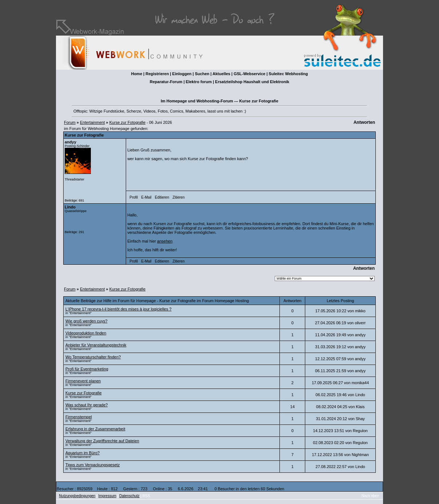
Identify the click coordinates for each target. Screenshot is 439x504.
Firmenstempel (79, 417)
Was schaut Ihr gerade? (86, 405)
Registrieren (157, 74)
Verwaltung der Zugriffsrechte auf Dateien (102, 441)
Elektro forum (199, 82)
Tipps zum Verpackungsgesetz (92, 465)
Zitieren (179, 197)
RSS (146, 496)
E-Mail (146, 197)
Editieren (162, 197)
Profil (134, 197)
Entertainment (92, 122)
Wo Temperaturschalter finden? (93, 357)
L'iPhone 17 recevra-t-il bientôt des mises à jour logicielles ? (118, 309)
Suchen (202, 74)
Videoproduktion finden (86, 333)
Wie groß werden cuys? (86, 321)
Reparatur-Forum (166, 82)
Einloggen (182, 74)
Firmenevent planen (83, 381)
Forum (70, 122)
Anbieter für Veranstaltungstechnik (96, 345)
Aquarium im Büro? (82, 453)
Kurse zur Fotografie (128, 122)
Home (137, 74)
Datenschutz (129, 496)
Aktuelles (221, 74)
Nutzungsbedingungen (77, 496)
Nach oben (370, 496)
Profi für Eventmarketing (87, 369)
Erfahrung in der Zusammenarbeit (95, 429)
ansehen (165, 241)
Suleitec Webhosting (288, 74)
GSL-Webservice (249, 74)
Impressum (107, 496)
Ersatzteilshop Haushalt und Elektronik (252, 82)
